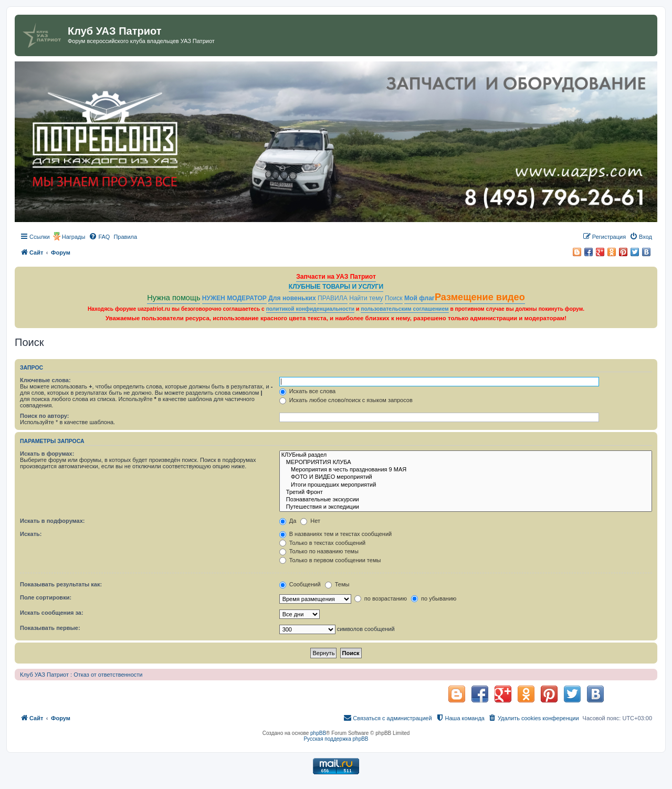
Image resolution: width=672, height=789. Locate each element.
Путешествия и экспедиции (466, 507)
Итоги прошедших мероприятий (466, 485)
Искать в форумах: (47, 454)
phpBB (318, 733)
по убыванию (434, 598)
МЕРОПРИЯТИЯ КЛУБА (466, 462)
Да (288, 521)
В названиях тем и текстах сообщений (336, 534)
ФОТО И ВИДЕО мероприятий (466, 477)
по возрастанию (381, 598)
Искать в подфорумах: (52, 521)
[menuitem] (99, 237)
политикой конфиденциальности (311, 309)
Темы (337, 584)
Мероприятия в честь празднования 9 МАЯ (466, 470)
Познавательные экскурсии (466, 500)
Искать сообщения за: (52, 613)
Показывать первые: (50, 628)
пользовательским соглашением (405, 309)
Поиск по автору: (44, 416)
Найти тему (366, 298)
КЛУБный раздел (466, 455)
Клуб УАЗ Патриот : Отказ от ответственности (81, 675)
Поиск (394, 298)
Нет (310, 521)
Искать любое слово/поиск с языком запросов (346, 400)
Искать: (31, 534)
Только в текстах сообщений (323, 543)
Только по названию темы (319, 551)
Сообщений (300, 584)
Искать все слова (308, 391)
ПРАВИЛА (333, 298)
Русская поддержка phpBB (336, 739)
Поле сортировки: (46, 597)
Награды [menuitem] (74, 237)
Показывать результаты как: (61, 584)
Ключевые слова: (45, 380)
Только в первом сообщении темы (330, 560)
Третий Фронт (466, 492)
